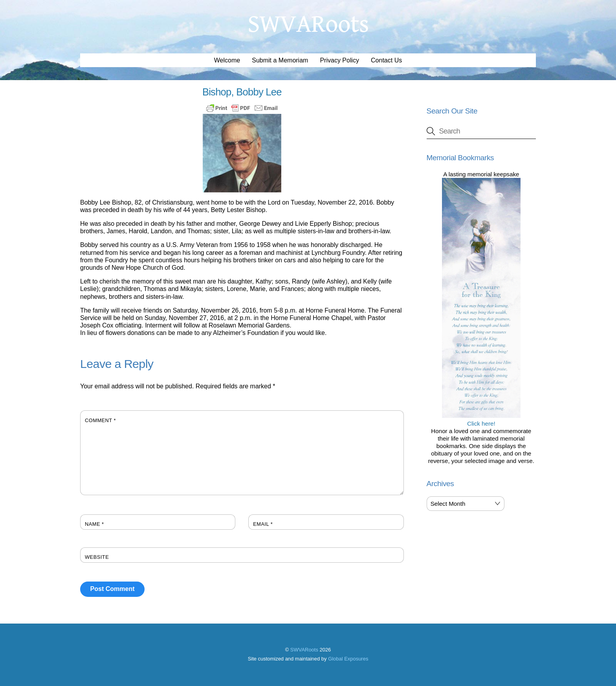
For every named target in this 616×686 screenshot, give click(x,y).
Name (94, 524)
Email (263, 524)
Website (97, 557)
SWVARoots (304, 650)
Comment (100, 420)
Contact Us (386, 60)
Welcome (227, 60)
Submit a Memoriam (280, 60)
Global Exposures (348, 659)
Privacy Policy (339, 60)
